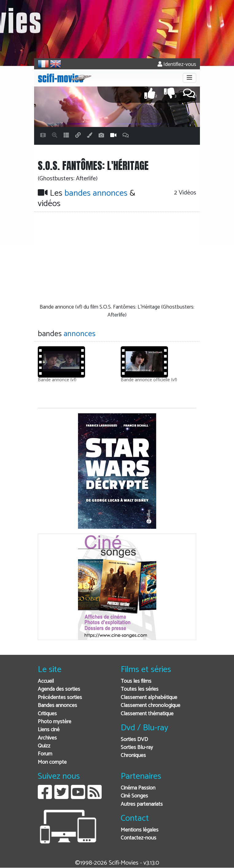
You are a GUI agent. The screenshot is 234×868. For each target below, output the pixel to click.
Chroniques (133, 756)
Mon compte (52, 762)
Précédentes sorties (60, 698)
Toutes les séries (140, 689)
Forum (45, 754)
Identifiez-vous (177, 65)
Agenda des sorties (59, 689)
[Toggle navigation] (189, 78)
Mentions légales (140, 830)
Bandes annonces (57, 706)
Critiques (47, 714)
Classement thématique (147, 714)
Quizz (44, 746)
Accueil (46, 681)
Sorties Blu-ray (137, 748)
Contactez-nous (138, 838)
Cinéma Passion (138, 788)
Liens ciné (49, 730)
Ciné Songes (134, 796)
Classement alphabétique (149, 698)
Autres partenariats (142, 804)
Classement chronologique (150, 706)
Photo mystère (55, 722)
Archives (47, 738)
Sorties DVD (134, 740)
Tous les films (136, 681)
